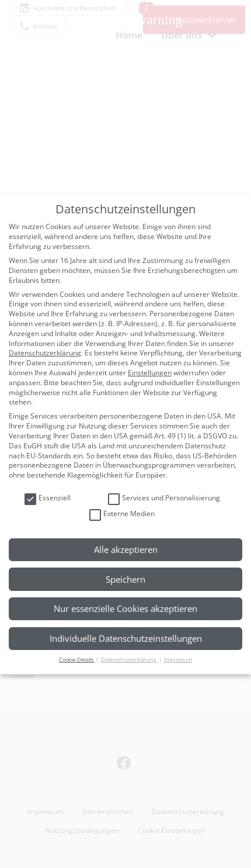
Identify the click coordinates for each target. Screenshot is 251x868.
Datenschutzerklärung (45, 353)
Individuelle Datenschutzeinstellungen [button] (126, 638)
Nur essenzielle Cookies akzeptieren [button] (125, 608)
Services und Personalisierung (164, 498)
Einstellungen (150, 373)
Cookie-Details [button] (77, 660)
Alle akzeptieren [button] (126, 549)
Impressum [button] (178, 660)
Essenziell (48, 498)
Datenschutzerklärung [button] (129, 660)
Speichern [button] (125, 579)
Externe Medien (122, 514)
